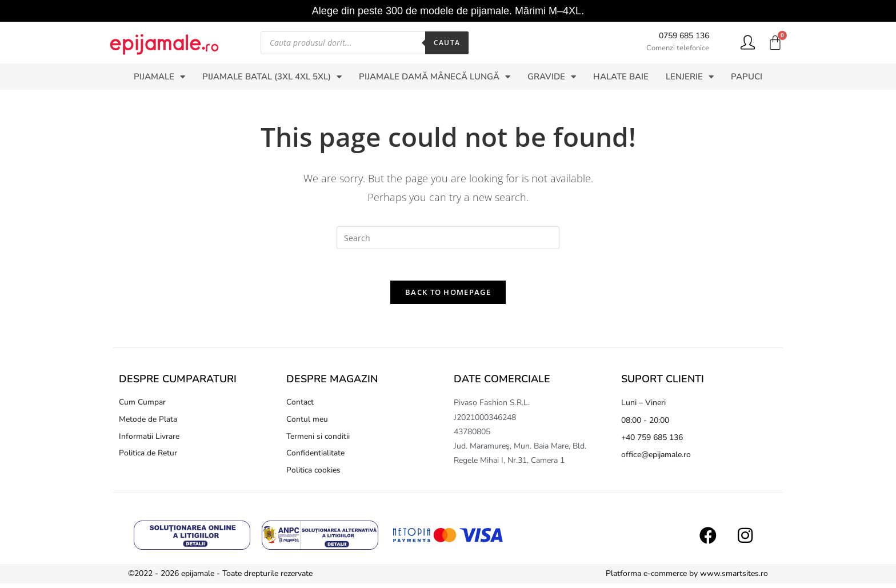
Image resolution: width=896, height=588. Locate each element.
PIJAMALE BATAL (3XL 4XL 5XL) (272, 77)
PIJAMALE (159, 77)
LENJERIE (690, 77)
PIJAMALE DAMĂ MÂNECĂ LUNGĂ (435, 77)
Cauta (447, 43)
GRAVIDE (552, 77)
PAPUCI (747, 77)
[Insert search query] (448, 238)
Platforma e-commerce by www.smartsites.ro (687, 578)
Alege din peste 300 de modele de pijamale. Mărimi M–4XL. (448, 11)
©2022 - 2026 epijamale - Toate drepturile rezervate (220, 578)
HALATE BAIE (621, 77)
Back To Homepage (448, 295)
